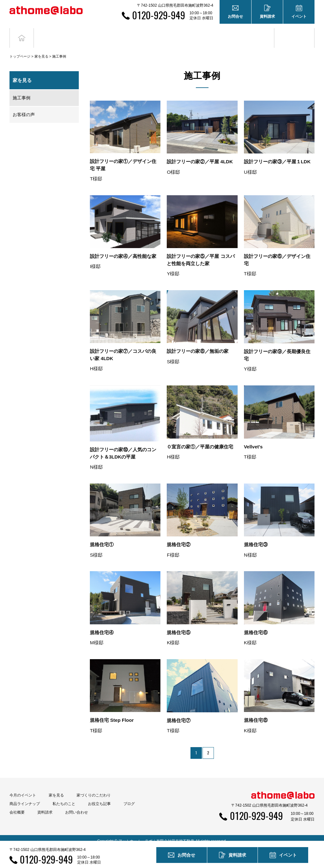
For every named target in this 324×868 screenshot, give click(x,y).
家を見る (41, 50)
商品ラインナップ (25, 797)
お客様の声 (24, 108)
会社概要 (17, 806)
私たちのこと (64, 797)
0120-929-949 (159, 15)
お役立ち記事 (254, 34)
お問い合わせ (77, 806)
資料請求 (45, 806)
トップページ (20, 50)
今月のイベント (23, 789)
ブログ (294, 34)
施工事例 (22, 91)
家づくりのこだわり (94, 789)
